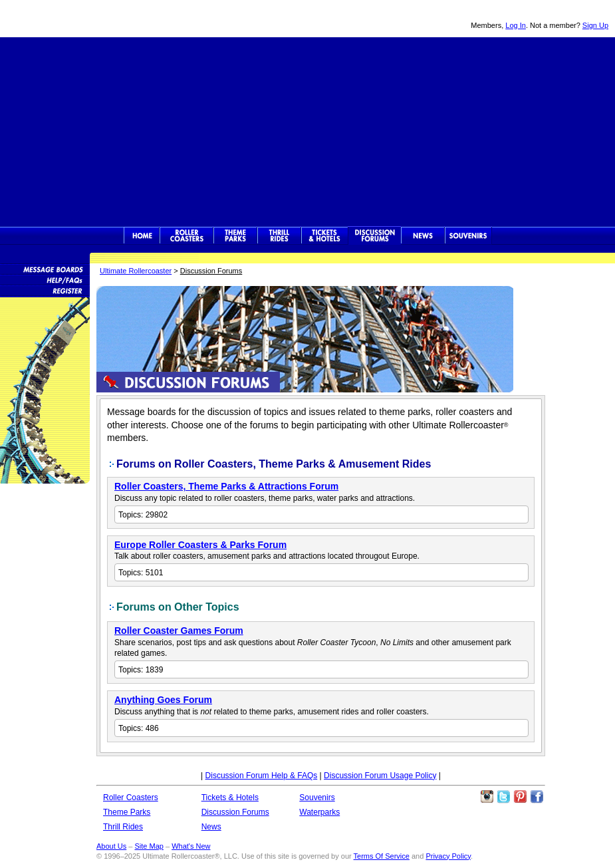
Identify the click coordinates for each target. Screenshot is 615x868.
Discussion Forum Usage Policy (380, 776)
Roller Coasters (131, 797)
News (423, 235)
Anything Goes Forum (163, 700)
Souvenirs (468, 235)
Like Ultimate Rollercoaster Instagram (487, 797)
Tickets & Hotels (230, 797)
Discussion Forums (375, 235)
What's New (191, 846)
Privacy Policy (448, 856)
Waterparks (319, 812)
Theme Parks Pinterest (520, 797)
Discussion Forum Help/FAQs (45, 279)
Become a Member (45, 290)
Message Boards (45, 269)
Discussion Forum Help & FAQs (262, 776)
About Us (111, 846)
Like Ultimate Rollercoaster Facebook (537, 797)
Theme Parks (235, 235)
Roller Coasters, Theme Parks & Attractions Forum (226, 486)
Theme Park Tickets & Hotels (325, 235)
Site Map (149, 846)
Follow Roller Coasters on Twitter (503, 797)
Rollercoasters (186, 235)
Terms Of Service (382, 856)
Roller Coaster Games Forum (179, 631)
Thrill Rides (279, 235)
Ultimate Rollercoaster (93, 19)
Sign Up (595, 25)
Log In (516, 25)
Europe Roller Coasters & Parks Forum (200, 545)
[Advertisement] (308, 130)
